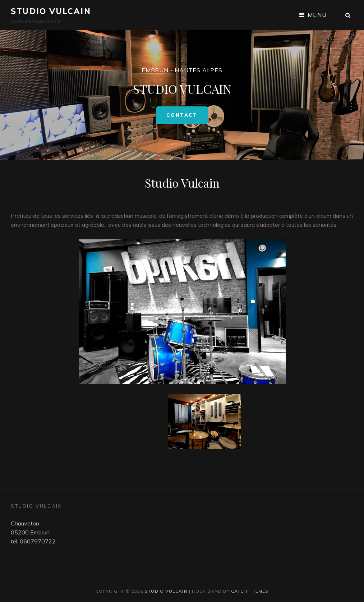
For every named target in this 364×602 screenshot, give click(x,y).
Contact (187, 118)
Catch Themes (250, 591)
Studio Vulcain (51, 11)
